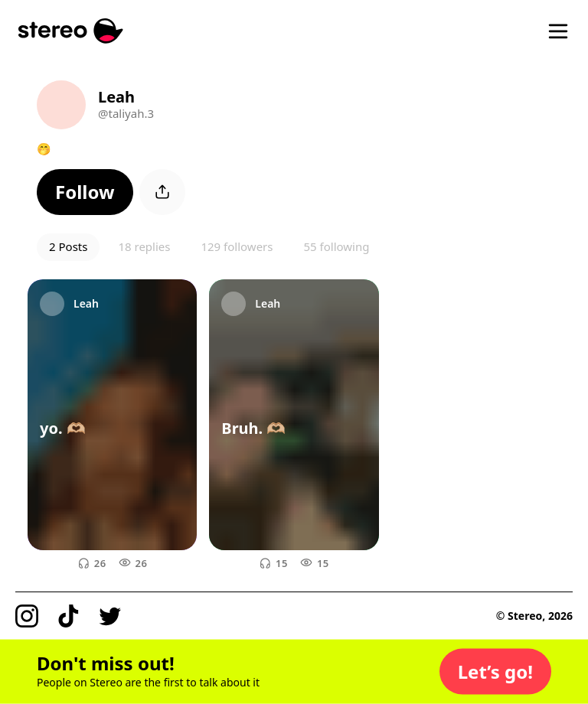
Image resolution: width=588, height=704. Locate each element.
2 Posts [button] (68, 246)
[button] (85, 192)
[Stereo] (71, 31)
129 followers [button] (237, 246)
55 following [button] (336, 246)
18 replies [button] (144, 246)
